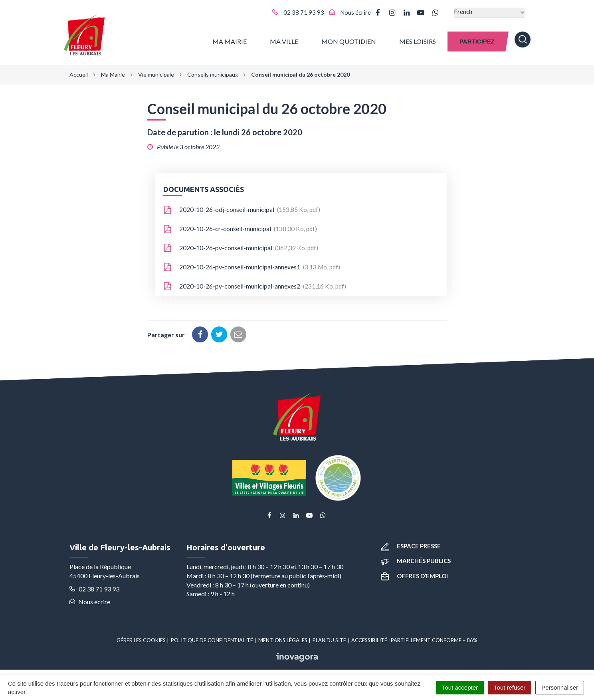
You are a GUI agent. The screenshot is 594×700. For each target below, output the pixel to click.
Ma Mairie (230, 40)
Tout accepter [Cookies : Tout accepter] (460, 687)
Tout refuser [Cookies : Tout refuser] (510, 687)
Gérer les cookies (141, 638)
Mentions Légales (283, 638)
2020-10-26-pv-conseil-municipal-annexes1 (252, 265)
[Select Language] (489, 13)
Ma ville (284, 40)
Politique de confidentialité (212, 638)
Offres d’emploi (414, 573)
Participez (477, 40)
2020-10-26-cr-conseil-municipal (240, 226)
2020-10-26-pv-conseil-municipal (241, 245)
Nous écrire (90, 599)
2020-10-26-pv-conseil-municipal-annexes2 (255, 284)
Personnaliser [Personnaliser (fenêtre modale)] (560, 687)
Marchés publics (416, 558)
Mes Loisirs (418, 40)
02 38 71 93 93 (94, 586)
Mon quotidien (349, 40)
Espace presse (411, 544)
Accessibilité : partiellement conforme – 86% (414, 638)
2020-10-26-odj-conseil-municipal (242, 207)
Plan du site (329, 638)
